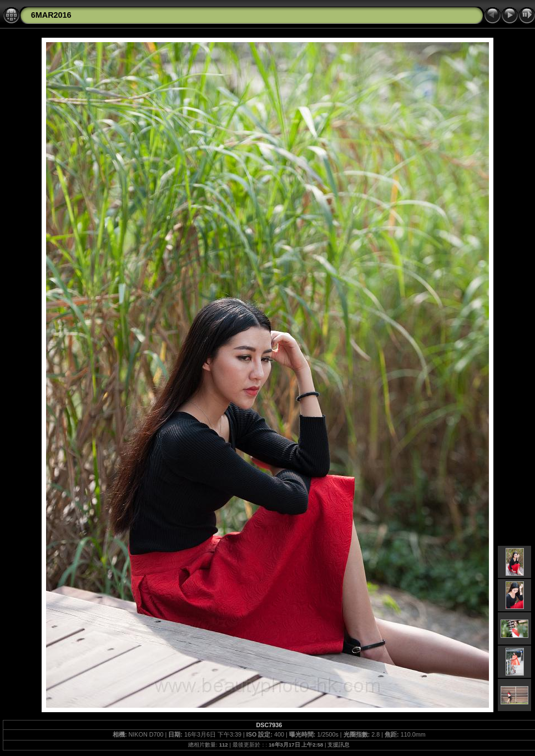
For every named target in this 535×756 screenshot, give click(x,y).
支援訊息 (339, 745)
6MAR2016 (51, 15)
